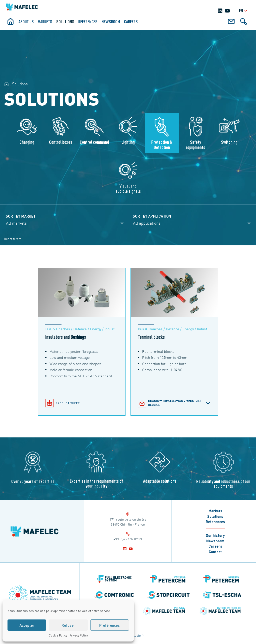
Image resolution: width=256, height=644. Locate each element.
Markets (45, 22)
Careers (131, 22)
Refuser (68, 625)
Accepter (27, 625)
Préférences (109, 625)
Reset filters (13, 239)
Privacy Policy (79, 635)
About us (26, 22)
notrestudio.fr (134, 635)
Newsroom (111, 22)
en (244, 11)
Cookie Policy (58, 635)
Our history (215, 535)
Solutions (65, 22)
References (88, 22)
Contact (215, 552)
